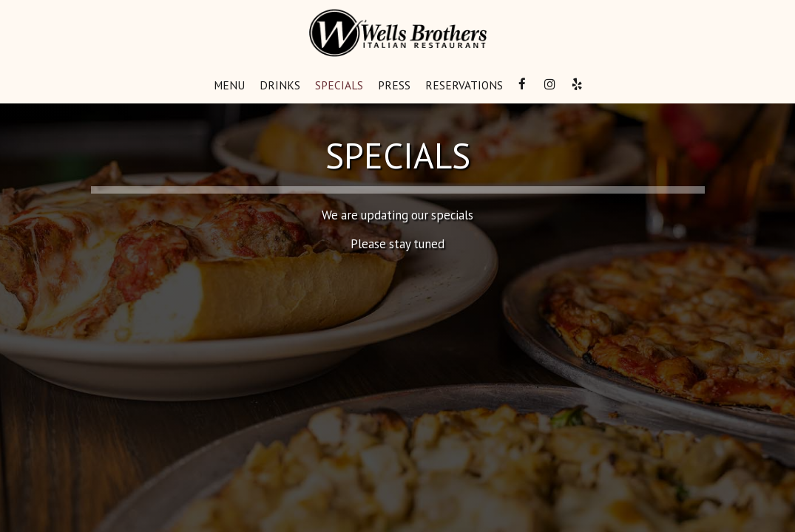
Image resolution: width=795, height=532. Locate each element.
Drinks (280, 85)
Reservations (464, 85)
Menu (229, 85)
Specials (339, 85)
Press (394, 85)
